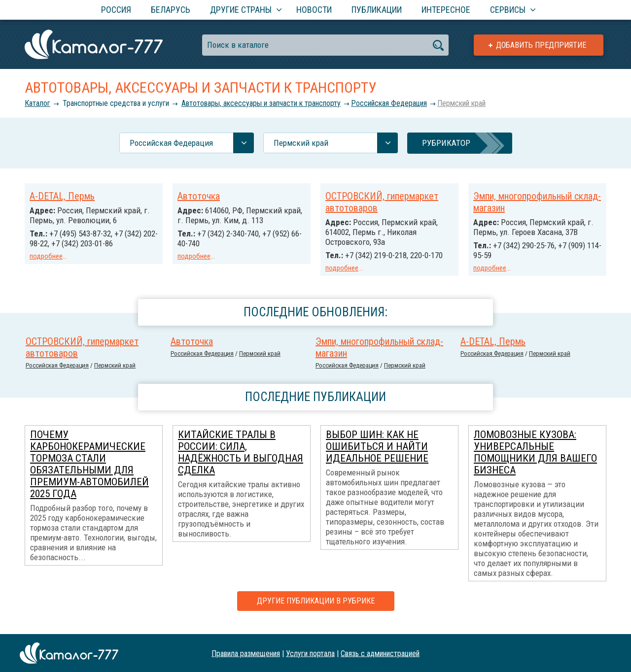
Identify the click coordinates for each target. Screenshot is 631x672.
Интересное (446, 10)
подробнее (46, 256)
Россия (116, 10)
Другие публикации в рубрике (316, 609)
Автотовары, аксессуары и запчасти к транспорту (261, 103)
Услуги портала (310, 653)
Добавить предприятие (541, 45)
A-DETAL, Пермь (62, 196)
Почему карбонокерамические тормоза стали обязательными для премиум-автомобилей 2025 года (89, 472)
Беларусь (171, 10)
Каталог (37, 103)
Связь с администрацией (380, 653)
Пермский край (461, 103)
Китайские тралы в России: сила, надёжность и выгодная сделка (241, 461)
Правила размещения (246, 653)
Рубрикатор (446, 143)
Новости (314, 10)
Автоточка (199, 196)
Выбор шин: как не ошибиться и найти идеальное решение (377, 455)
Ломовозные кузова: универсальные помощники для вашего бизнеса (535, 461)
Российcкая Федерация (389, 103)
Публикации (377, 10)
